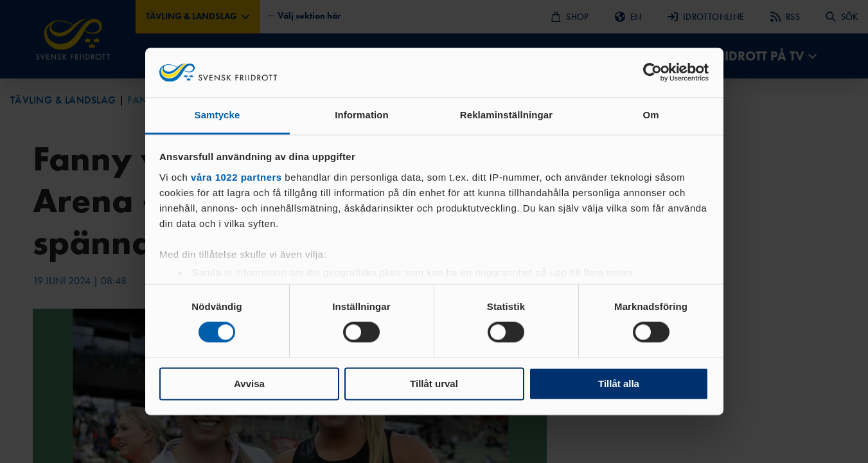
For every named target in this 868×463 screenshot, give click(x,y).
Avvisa (249, 384)
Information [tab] (362, 115)
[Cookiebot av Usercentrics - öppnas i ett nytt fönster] (652, 73)
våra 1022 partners (236, 177)
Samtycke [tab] (217, 115)
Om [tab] (651, 115)
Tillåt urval (434, 384)
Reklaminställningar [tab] (506, 115)
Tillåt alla (619, 384)
